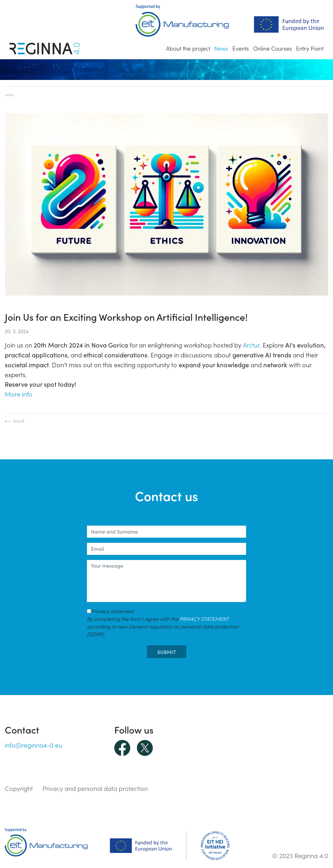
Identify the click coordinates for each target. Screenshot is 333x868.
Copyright (19, 788)
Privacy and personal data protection (95, 788)
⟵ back (15, 420)
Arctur (251, 345)
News (221, 48)
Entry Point (310, 48)
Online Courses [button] (273, 48)
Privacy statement (163, 622)
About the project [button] (188, 48)
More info (19, 394)
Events (241, 48)
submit (167, 652)
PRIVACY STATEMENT (204, 619)
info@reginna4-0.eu (33, 745)
